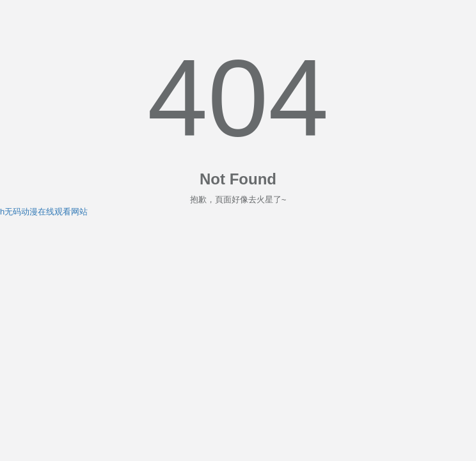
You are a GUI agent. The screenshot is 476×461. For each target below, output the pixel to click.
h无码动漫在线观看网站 (44, 212)
